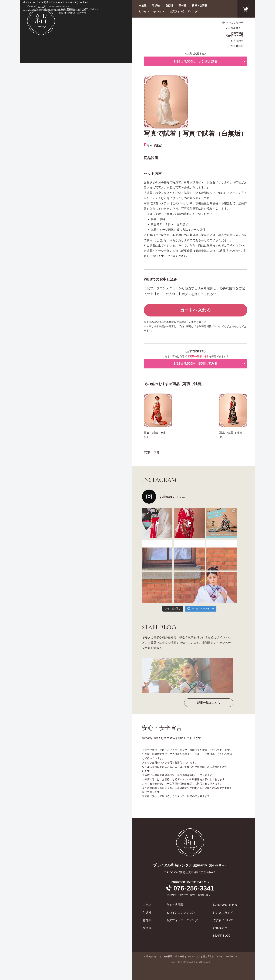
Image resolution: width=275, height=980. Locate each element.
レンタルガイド (234, 28)
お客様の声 (237, 41)
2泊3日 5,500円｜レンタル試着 (196, 61)
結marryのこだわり (232, 22)
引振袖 (156, 5)
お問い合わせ (150, 956)
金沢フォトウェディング (184, 11)
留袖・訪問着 (200, 5)
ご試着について (223, 920)
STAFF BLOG (235, 46)
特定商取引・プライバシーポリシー (220, 956)
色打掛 (169, 5)
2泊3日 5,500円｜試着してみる (196, 364)
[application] (76, 32)
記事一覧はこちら (209, 703)
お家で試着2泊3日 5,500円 (235, 34)
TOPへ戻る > (153, 453)
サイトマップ (194, 956)
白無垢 (143, 5)
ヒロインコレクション (151, 11)
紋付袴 (183, 5)
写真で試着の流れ (178, 214)
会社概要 (180, 956)
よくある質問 (166, 956)
